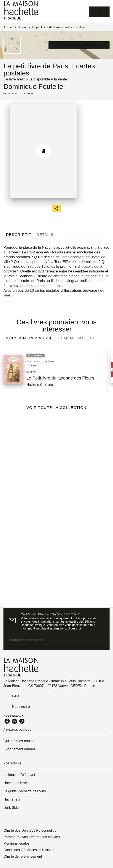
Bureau (23, 27)
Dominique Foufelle (33, 86)
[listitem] (7, 721)
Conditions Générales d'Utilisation (29, 850)
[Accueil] (22, 10)
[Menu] (99, 12)
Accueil (8, 27)
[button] (79, 45)
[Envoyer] (101, 640)
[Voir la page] (56, 508)
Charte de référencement (23, 856)
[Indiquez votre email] (51, 640)
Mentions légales (16, 843)
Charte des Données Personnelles (30, 830)
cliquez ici (74, 628)
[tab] (19, 235)
